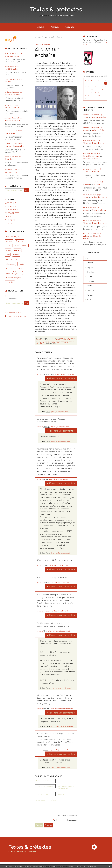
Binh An (46, 479)
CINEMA (8, 217)
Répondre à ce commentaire (62, 378)
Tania (48, 412)
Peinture (90, 295)
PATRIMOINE (10, 220)
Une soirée (10, 133)
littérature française (13, 278)
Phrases (59, 37)
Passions (39, 340)
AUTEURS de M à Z (12, 207)
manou (87, 184)
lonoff (72, 341)
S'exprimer (10, 159)
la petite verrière (91, 156)
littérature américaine (44, 341)
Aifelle (45, 631)
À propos (70, 27)
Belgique (90, 267)
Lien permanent (43, 338)
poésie (25, 246)
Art (88, 258)
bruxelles (9, 273)
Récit (8, 255)
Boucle (8, 82)
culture (17, 250)
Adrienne (46, 709)
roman (20, 268)
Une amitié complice (14, 146)
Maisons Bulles (12, 69)
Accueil (41, 27)
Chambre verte (12, 56)
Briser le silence (12, 95)
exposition (10, 282)
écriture (65, 341)
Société (90, 299)
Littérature (71, 338)
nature (16, 246)
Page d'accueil (49, 37)
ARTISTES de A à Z (12, 210)
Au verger (38, 37)
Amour (19, 273)
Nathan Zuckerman (42, 318)
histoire (21, 264)
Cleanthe (46, 582)
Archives (55, 27)
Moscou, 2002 (11, 172)
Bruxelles (90, 272)
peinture (9, 259)
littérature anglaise (13, 236)
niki (44, 611)
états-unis (10, 268)
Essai (8, 246)
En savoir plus (92, 866)
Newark (43, 146)
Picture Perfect (12, 108)
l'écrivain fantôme (59, 340)
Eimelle (45, 565)
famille (8, 250)
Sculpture (20, 241)
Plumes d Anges (48, 374)
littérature (57, 341)
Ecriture (16, 255)
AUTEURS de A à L (12, 203)
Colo (85, 130)
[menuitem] (41, 27)
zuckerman (40, 342)
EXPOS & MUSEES (12, 213)
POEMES (8, 223)
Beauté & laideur (12, 120)
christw (45, 750)
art (17, 259)
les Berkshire (58, 129)
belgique (9, 241)
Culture (63, 338)
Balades (90, 263)
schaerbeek (10, 264)
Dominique (47, 427)
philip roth (55, 342)
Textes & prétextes (56, 9)
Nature (90, 286)
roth (50, 340)
